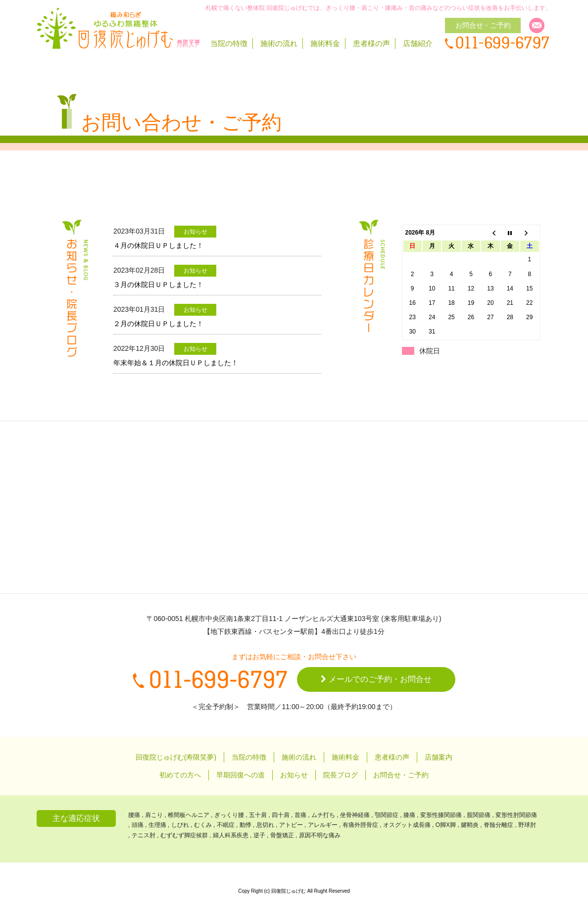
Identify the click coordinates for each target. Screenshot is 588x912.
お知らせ (294, 775)
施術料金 (325, 43)
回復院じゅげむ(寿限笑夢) (176, 757)
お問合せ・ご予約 (401, 775)
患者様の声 (371, 43)
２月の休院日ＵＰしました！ (158, 324)
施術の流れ (279, 43)
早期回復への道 (241, 775)
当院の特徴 (229, 43)
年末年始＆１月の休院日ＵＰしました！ (176, 363)
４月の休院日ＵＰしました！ (158, 245)
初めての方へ (180, 775)
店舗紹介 (418, 43)
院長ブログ (341, 775)
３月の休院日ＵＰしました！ (158, 285)
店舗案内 (439, 757)
